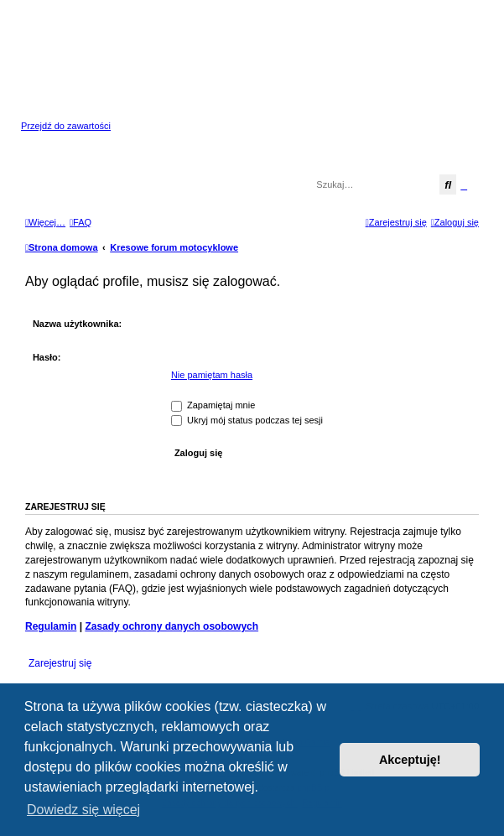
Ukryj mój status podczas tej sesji (247, 420)
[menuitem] (81, 222)
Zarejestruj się (60, 663)
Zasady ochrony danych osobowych (171, 626)
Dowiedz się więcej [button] (83, 810)
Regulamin (51, 626)
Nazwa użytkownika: (77, 324)
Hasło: (47, 357)
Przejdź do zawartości (66, 126)
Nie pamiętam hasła (212, 375)
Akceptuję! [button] (410, 760)
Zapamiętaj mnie (213, 405)
